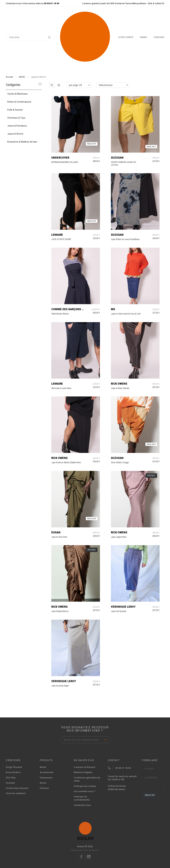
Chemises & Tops (16, 118)
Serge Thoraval (14, 767)
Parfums (44, 788)
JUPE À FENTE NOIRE (61, 239)
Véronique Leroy (123, 607)
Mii (113, 309)
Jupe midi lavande (118, 611)
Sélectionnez (106, 85)
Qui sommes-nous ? (85, 791)
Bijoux (43, 783)
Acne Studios (13, 772)
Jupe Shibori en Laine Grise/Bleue (125, 239)
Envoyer (150, 795)
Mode (43, 767)
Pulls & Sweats (15, 110)
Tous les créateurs (16, 793)
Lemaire (57, 235)
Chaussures (46, 778)
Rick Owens (119, 384)
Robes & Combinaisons (19, 102)
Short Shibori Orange (120, 462)
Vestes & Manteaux (18, 94)
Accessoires (47, 772)
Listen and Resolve (91, 850)
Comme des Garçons (17, 788)
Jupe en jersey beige (60, 686)
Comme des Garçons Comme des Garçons (81, 309)
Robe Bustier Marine (60, 314)
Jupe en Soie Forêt (59, 537)
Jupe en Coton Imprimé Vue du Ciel (126, 314)
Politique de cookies (85, 786)
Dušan (56, 532)
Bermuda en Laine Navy (61, 388)
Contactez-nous (13, 3)
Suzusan (117, 158)
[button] (52, 85)
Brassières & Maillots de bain (22, 142)
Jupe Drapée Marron (60, 611)
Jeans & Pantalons (17, 126)
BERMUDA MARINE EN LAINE (65, 162)
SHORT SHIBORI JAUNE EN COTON (123, 163)
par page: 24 (75, 85)
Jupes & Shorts (15, 134)
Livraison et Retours (85, 767)
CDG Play (11, 778)
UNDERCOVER (60, 158)
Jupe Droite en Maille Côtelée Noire (66, 462)
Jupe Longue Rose (119, 537)
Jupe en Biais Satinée (120, 388)
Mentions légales (83, 772)
